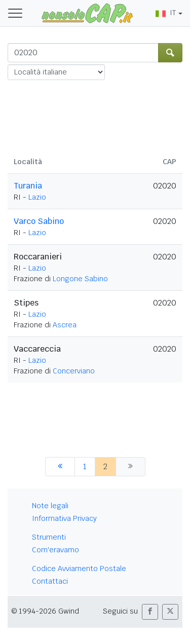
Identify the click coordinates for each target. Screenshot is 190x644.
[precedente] (60, 467)
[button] (150, 612)
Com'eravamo (55, 550)
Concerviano (74, 371)
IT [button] (166, 13)
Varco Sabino (39, 221)
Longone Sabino (80, 279)
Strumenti (49, 537)
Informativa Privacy (64, 518)
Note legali (50, 506)
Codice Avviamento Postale (79, 569)
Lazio (37, 197)
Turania (28, 186)
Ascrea (65, 325)
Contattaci (50, 581)
